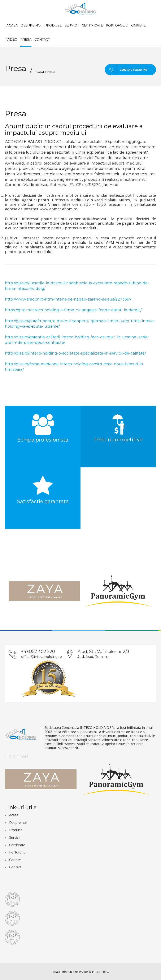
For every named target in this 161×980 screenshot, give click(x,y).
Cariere (138, 25)
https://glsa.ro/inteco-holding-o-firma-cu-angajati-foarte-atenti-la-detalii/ (73, 310)
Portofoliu (117, 25)
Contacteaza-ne (126, 70)
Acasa (12, 25)
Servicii (72, 25)
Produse (53, 25)
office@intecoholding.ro (42, 657)
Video (12, 39)
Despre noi (31, 25)
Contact (42, 39)
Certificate (92, 25)
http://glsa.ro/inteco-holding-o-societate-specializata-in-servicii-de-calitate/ (75, 353)
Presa (26, 39)
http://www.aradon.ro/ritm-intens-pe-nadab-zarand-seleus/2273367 (68, 299)
